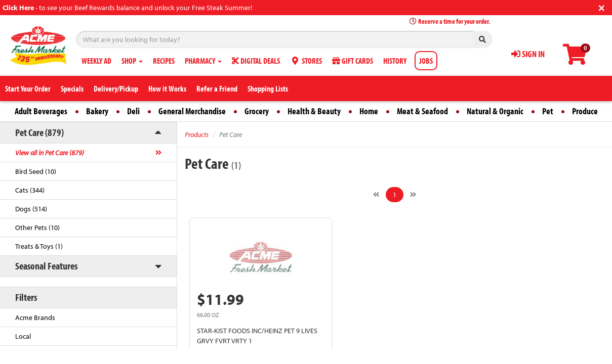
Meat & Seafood (422, 111)
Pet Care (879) (39, 132)
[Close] (602, 7)
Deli (133, 111)
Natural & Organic (495, 111)
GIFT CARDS (353, 61)
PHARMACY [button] (203, 61)
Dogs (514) (31, 209)
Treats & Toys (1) (39, 246)
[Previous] (376, 195)
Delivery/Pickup (116, 88)
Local (23, 336)
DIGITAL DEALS (256, 61)
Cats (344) (30, 190)
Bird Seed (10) (36, 171)
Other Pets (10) (37, 227)
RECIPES (164, 61)
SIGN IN (528, 54)
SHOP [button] (132, 61)
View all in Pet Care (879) (50, 153)
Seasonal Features (46, 266)
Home (369, 111)
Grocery (257, 111)
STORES (306, 61)
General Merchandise (192, 111)
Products (197, 134)
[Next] (413, 195)
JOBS (426, 61)
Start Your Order (28, 88)
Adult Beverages (41, 111)
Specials (72, 88)
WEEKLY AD (96, 61)
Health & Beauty (314, 111)
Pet (548, 111)
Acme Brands (35, 317)
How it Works (167, 88)
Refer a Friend (217, 88)
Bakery (97, 111)
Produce (585, 111)
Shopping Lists (268, 88)
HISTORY (395, 61)
